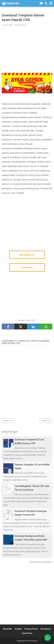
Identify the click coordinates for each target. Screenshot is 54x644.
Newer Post (8, 421)
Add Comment (21, 25)
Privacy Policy (31, 629)
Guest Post (27, 633)
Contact (18, 629)
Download (27, 267)
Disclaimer (46, 629)
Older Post (46, 421)
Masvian (34, 641)
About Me (7, 629)
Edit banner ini (27, 255)
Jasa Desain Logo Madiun (41, 562)
